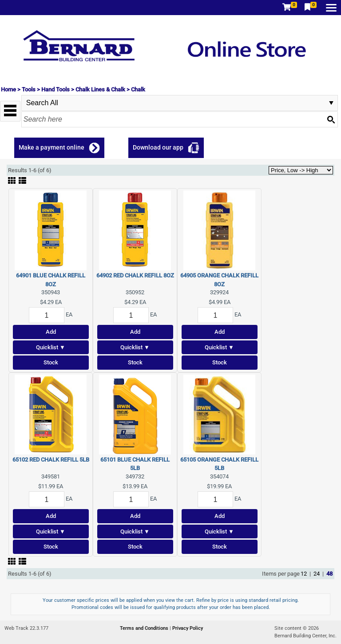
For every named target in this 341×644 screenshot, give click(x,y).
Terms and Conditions (145, 628)
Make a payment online (52, 147)
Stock (51, 362)
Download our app (158, 147)
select (331, 103)
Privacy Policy (188, 628)
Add (51, 332)
